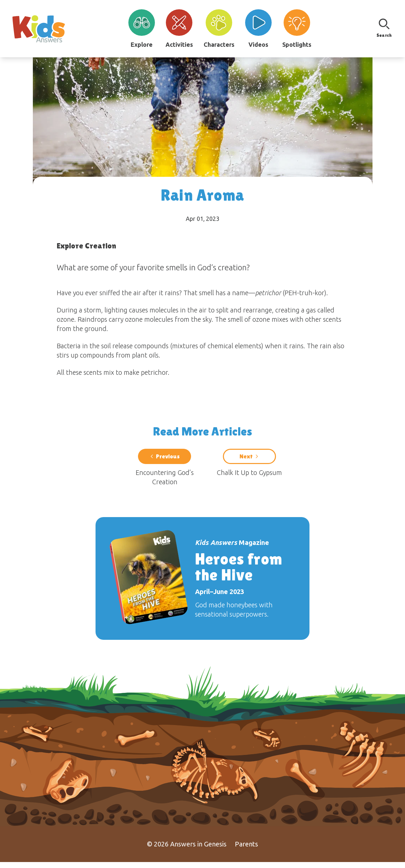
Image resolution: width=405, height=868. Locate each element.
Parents (246, 850)
